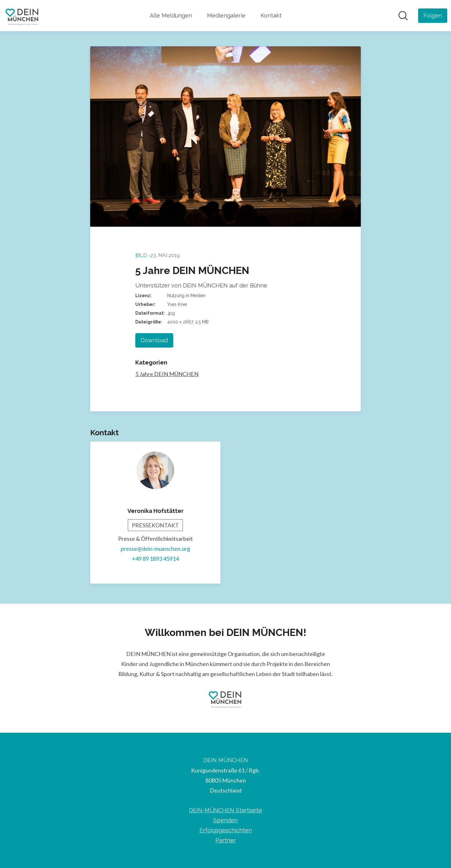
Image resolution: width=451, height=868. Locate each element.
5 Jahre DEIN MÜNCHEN (167, 374)
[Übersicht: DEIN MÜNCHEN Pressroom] (22, 16)
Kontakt (271, 15)
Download (154, 340)
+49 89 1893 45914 (155, 559)
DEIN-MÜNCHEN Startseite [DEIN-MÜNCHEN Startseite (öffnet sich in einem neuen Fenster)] (225, 810)
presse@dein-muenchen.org (155, 549)
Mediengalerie (226, 15)
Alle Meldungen (171, 15)
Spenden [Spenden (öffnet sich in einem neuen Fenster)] (225, 820)
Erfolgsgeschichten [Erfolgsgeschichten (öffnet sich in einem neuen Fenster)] (226, 830)
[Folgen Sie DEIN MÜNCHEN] (433, 16)
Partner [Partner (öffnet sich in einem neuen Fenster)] (226, 840)
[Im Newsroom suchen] (403, 16)
